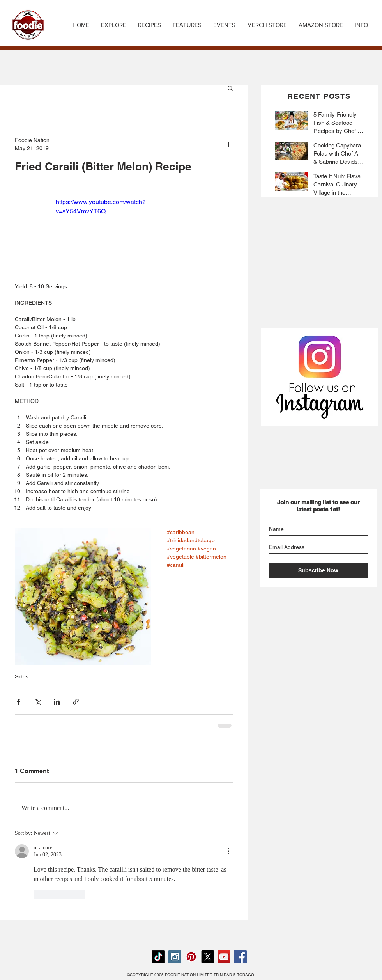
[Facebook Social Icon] (240, 957)
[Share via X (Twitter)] (38, 702)
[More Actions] (228, 851)
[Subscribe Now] (318, 571)
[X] (208, 957)
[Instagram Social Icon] (175, 957)
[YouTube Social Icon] (224, 957)
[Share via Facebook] (19, 702)
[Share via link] (76, 702)
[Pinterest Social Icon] (191, 957)
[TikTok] (158, 957)
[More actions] (228, 144)
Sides (22, 676)
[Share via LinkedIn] (57, 702)
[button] (149, 25)
